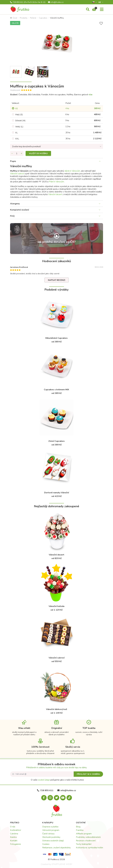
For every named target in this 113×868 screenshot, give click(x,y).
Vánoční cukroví (17, 174)
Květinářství (15, 830)
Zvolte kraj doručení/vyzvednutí (26, 147)
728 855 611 (28, 2)
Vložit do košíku (38, 153)
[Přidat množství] (22, 153)
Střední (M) (20, 121)
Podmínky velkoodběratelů (88, 837)
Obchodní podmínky (51, 837)
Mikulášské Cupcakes (56, 338)
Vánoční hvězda (56, 606)
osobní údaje (44, 780)
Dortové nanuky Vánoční (57, 493)
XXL (17, 139)
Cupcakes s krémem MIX (56, 390)
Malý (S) (19, 115)
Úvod (14, 18)
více (91, 95)
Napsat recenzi (57, 280)
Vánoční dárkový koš (57, 709)
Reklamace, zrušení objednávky (56, 848)
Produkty (24, 18)
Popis (13, 161)
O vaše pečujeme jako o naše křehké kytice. (58, 780)
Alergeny (15, 204)
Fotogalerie (15, 844)
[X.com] (57, 798)
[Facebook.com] (44, 798)
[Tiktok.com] (69, 798)
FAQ (12, 216)
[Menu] (102, 10)
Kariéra (13, 837)
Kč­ (100, 2)
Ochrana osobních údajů (53, 841)
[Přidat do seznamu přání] (101, 23)
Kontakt (14, 841)
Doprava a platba (50, 827)
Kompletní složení (20, 210)
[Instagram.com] (50, 798)
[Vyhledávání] (88, 10)
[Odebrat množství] (12, 153)
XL (16, 133)
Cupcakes (43, 18)
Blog (78, 827)
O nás (13, 827)
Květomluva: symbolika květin (89, 848)
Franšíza (80, 830)
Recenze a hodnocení (86, 841)
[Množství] (17, 153)
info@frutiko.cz (56, 2)
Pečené (33, 18)
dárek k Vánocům (72, 171)
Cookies (46, 844)
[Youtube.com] (63, 798)
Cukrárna (14, 834)
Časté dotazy (48, 834)
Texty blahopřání (84, 844)
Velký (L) (19, 127)
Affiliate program (84, 834)
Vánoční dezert (55, 194)
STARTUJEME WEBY (62, 864)
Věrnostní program (51, 830)
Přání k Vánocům (56, 182)
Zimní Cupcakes (56, 441)
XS (16, 109)
